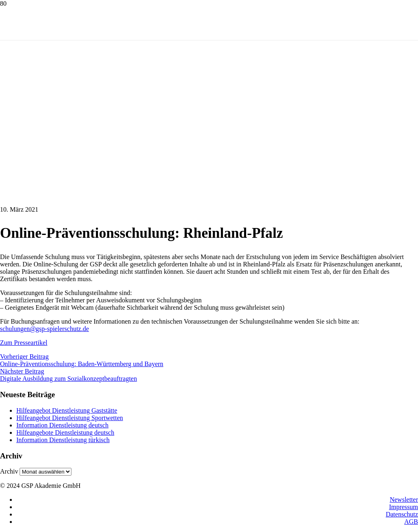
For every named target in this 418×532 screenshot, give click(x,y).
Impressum (404, 507)
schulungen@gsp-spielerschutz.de (44, 329)
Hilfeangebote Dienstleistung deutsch (65, 433)
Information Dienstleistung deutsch (62, 425)
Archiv (9, 471)
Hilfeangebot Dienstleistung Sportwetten (70, 418)
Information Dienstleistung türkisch (63, 440)
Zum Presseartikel (24, 343)
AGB (411, 522)
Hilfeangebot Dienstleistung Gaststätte (67, 410)
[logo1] (54, 90)
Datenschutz (402, 514)
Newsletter (404, 500)
